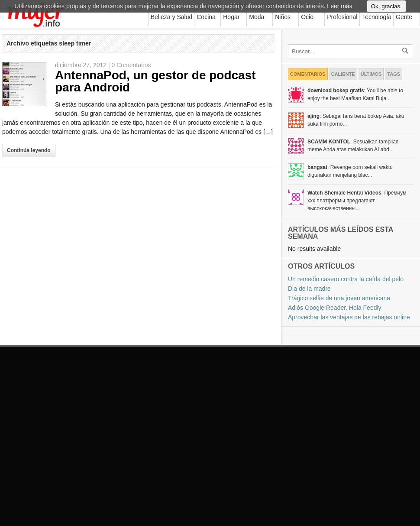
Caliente (343, 74)
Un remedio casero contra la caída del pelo (346, 279)
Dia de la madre (309, 289)
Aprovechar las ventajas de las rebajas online (349, 317)
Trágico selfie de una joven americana (339, 298)
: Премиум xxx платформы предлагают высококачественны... (357, 201)
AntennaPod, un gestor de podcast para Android (155, 81)
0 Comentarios (131, 65)
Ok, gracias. (386, 9)
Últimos (371, 74)
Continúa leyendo (29, 150)
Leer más (339, 9)
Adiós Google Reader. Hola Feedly (335, 308)
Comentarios (308, 74)
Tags (394, 74)
